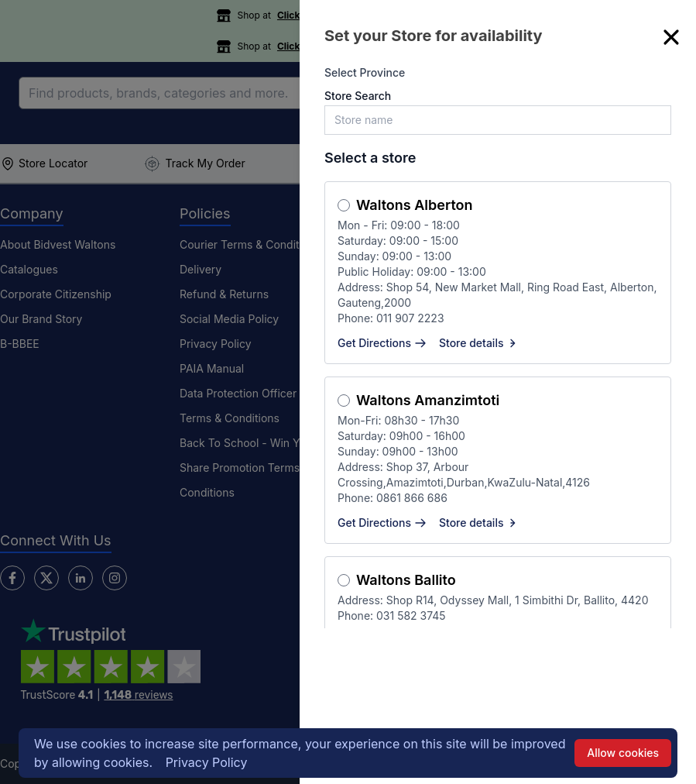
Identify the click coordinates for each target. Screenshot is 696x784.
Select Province (365, 72)
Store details (479, 343)
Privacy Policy (207, 762)
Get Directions (382, 343)
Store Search (358, 96)
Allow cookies (623, 753)
